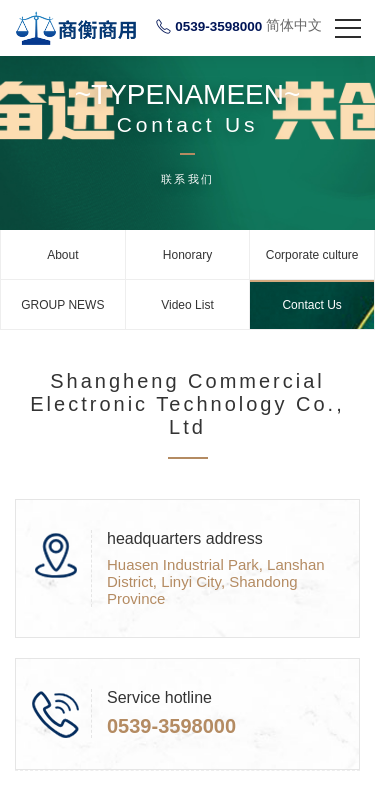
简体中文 (294, 25)
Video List (187, 305)
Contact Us (311, 305)
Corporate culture (312, 255)
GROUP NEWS (62, 305)
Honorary (187, 255)
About (62, 255)
